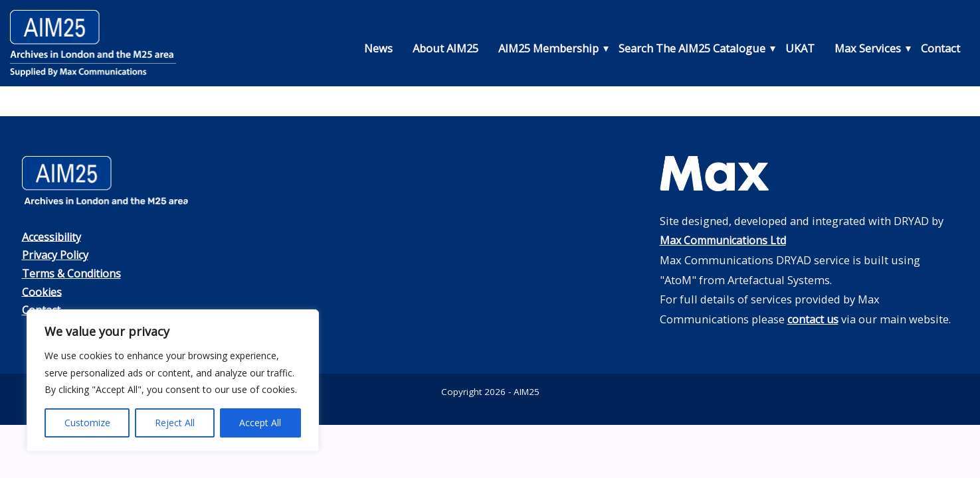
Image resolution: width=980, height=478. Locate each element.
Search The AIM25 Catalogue (692, 48)
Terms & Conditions (73, 273)
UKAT (800, 48)
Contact (940, 48)
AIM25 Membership (548, 48)
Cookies (42, 290)
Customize (87, 423)
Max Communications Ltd (726, 240)
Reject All (175, 423)
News (378, 48)
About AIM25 (445, 48)
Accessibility (53, 236)
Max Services (868, 48)
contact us (814, 319)
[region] (173, 380)
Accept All (260, 423)
